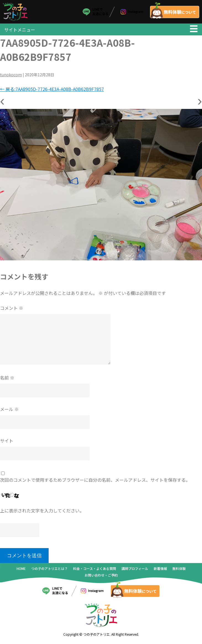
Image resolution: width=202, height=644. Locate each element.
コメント (12, 309)
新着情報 (160, 570)
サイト (7, 442)
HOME (21, 570)
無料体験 (179, 570)
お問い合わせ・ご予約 (101, 576)
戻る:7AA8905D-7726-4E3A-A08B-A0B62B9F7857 (52, 90)
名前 (7, 379)
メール (9, 410)
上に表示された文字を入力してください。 (42, 512)
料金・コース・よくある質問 (95, 570)
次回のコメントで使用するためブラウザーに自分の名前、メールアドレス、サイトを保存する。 (95, 481)
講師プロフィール (135, 570)
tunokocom (11, 76)
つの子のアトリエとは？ (49, 570)
